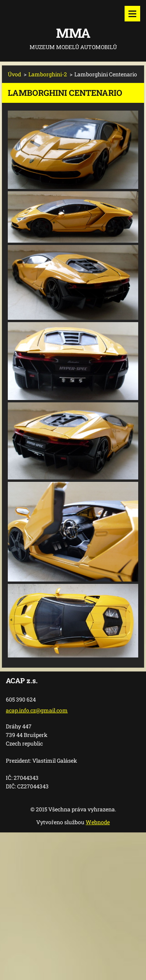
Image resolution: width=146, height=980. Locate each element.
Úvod (14, 74)
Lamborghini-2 (48, 74)
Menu (132, 14)
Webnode (98, 822)
